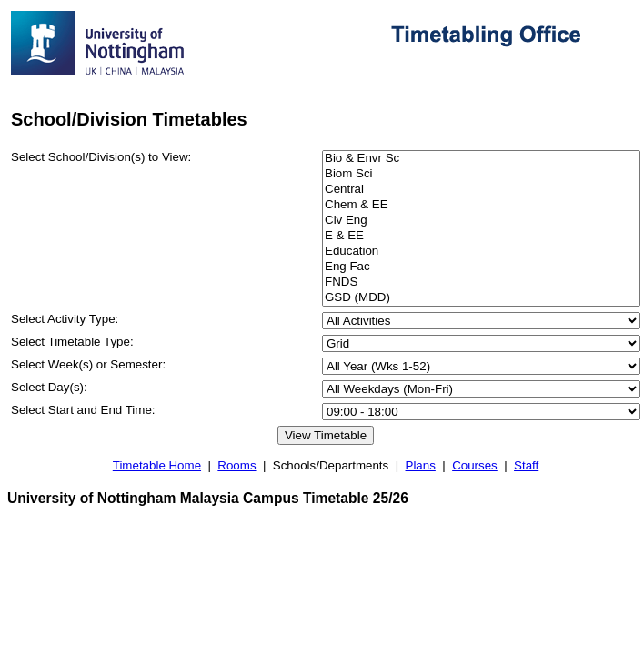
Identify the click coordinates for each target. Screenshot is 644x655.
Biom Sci (481, 174)
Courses (475, 465)
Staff (526, 465)
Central (481, 190)
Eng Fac (481, 267)
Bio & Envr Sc (481, 159)
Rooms (236, 465)
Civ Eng (481, 221)
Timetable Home (157, 465)
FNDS (481, 282)
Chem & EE (481, 205)
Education (481, 252)
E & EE (481, 236)
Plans (421, 465)
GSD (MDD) (481, 298)
